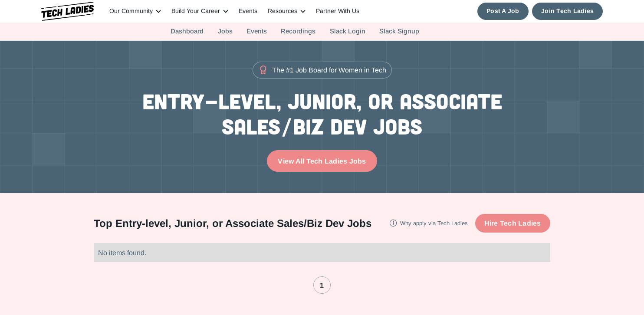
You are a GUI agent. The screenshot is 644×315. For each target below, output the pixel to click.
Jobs (225, 31)
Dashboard (187, 31)
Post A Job (503, 11)
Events (248, 11)
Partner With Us (338, 11)
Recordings (298, 31)
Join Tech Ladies (567, 11)
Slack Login (348, 31)
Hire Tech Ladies (513, 223)
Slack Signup (399, 31)
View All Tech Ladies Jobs (322, 161)
